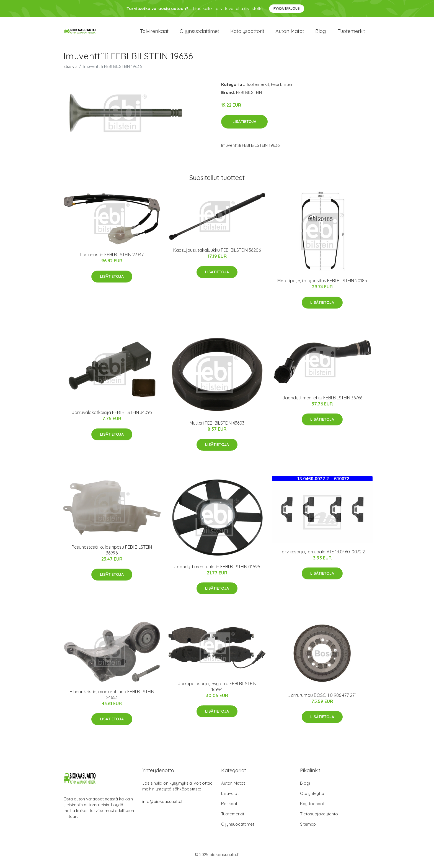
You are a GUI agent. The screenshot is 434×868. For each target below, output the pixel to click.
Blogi (321, 33)
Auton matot (290, 33)
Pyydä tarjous (287, 8)
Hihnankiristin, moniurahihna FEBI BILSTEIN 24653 (112, 698)
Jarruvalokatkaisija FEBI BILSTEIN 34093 (112, 416)
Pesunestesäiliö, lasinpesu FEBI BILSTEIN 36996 (112, 554)
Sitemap (308, 828)
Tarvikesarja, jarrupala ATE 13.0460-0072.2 (322, 556)
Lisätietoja (244, 125)
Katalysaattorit (247, 33)
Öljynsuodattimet (199, 33)
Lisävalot (230, 797)
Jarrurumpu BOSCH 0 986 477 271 (322, 699)
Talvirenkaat (154, 33)
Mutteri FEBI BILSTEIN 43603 (217, 427)
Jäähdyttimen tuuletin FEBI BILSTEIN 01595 (217, 571)
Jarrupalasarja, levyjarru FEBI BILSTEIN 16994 (217, 690)
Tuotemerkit (351, 33)
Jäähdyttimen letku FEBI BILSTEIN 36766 (322, 402)
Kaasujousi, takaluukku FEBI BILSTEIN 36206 (217, 254)
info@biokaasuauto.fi (163, 805)
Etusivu (70, 70)
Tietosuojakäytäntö (319, 818)
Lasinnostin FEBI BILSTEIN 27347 (112, 258)
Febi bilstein (282, 88)
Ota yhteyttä (312, 797)
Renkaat (229, 807)
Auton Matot (233, 787)
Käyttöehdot (312, 807)
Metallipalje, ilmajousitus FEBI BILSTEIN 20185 (322, 284)
